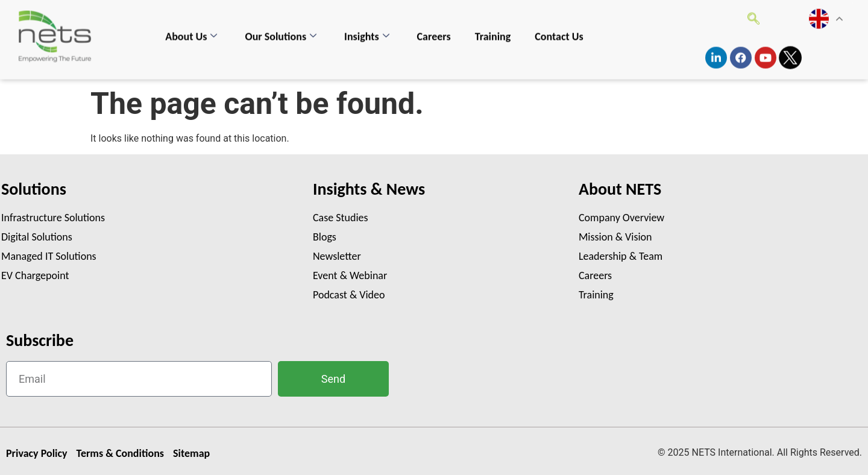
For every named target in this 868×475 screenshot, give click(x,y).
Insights (367, 30)
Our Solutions (281, 30)
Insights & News (369, 189)
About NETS (620, 189)
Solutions (34, 189)
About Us (191, 30)
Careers (434, 30)
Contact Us (559, 30)
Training (493, 30)
